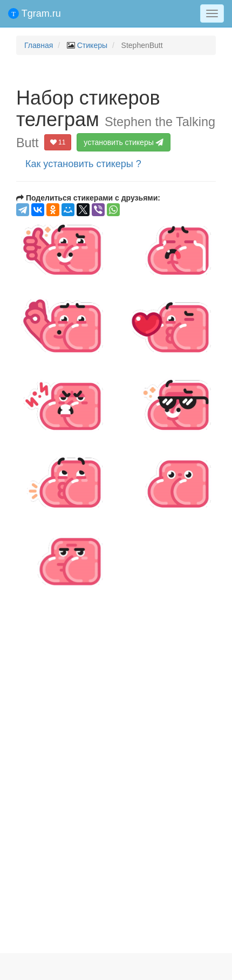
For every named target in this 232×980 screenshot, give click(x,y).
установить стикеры (125, 142)
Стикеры (92, 45)
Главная (39, 45)
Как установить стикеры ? (83, 164)
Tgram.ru (35, 13)
